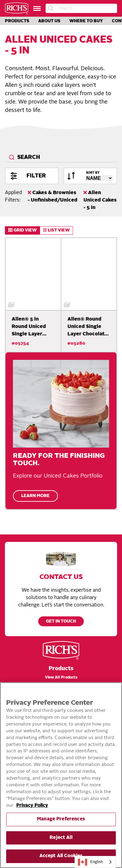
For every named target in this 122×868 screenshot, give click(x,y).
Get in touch (61, 621)
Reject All (61, 838)
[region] (61, 775)
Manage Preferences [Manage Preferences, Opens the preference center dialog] (61, 819)
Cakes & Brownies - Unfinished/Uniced (53, 196)
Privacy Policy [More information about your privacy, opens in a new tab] (32, 806)
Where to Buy (86, 21)
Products (17, 21)
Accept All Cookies (61, 856)
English (91, 862)
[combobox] (61, 158)
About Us (49, 21)
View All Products (61, 678)
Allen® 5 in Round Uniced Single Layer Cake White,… (29, 327)
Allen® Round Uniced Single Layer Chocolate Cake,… (87, 327)
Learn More (35, 496)
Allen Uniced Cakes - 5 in (100, 200)
